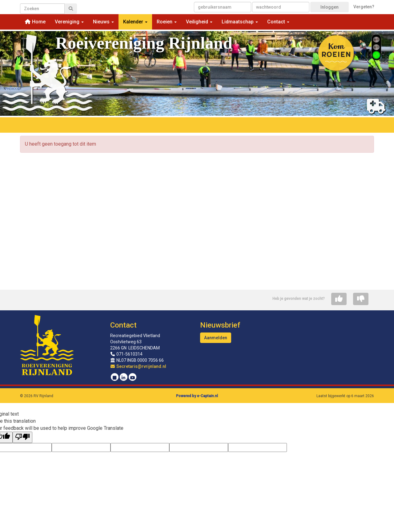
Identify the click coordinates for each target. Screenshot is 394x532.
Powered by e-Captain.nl (197, 396)
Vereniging (69, 22)
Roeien (167, 22)
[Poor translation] (22, 437)
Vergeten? (364, 7)
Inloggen (330, 7)
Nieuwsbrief (220, 325)
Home (35, 22)
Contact (278, 22)
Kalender (135, 22)
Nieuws (103, 22)
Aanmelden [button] (216, 338)
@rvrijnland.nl (138, 366)
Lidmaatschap (240, 22)
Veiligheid (199, 22)
